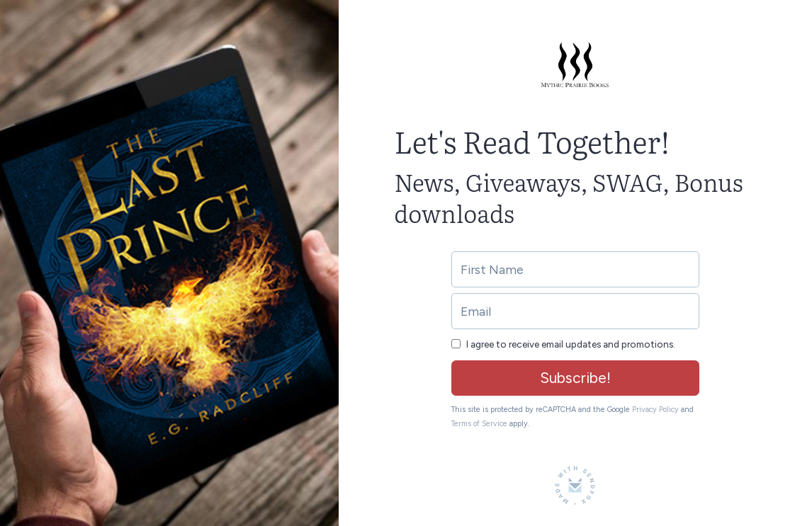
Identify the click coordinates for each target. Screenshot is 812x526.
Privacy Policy (655, 410)
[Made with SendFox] (575, 485)
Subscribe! (575, 378)
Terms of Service (479, 424)
